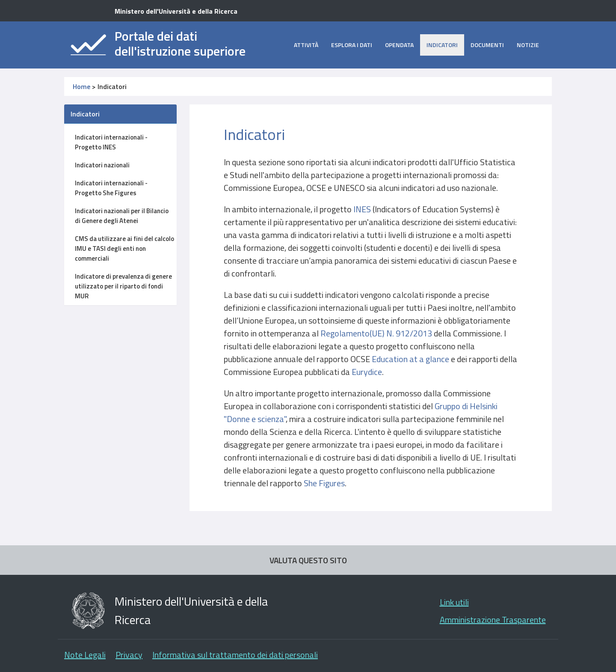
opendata (399, 45)
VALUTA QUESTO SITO (308, 560)
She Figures (324, 483)
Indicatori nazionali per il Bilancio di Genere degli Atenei (122, 216)
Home (81, 86)
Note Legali (85, 655)
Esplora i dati (352, 45)
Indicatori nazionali (102, 165)
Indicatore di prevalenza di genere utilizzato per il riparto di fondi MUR (123, 286)
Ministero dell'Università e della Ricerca (176, 11)
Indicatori (442, 45)
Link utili (454, 602)
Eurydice (367, 372)
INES (362, 209)
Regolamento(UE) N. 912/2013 (376, 333)
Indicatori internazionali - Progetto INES (111, 142)
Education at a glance (411, 359)
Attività (306, 45)
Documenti (487, 45)
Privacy (129, 655)
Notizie (528, 45)
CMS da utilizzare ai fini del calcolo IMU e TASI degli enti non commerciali (124, 248)
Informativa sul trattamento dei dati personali (235, 655)
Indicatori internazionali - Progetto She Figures (111, 188)
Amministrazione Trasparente (493, 620)
